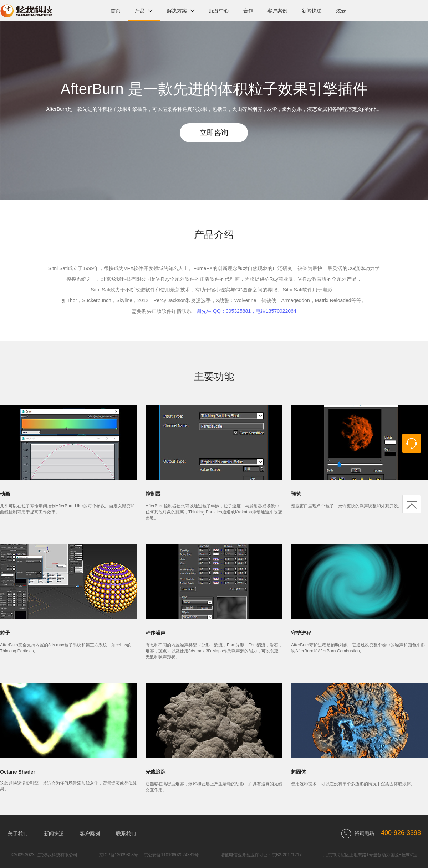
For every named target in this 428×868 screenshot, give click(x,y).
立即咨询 (214, 133)
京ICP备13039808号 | (122, 855)
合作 (248, 11)
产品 (144, 11)
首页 (116, 11)
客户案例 (277, 11)
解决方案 (181, 11)
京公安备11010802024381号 (171, 855)
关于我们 (18, 833)
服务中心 (219, 11)
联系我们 (126, 833)
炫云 (341, 11)
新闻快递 (312, 11)
